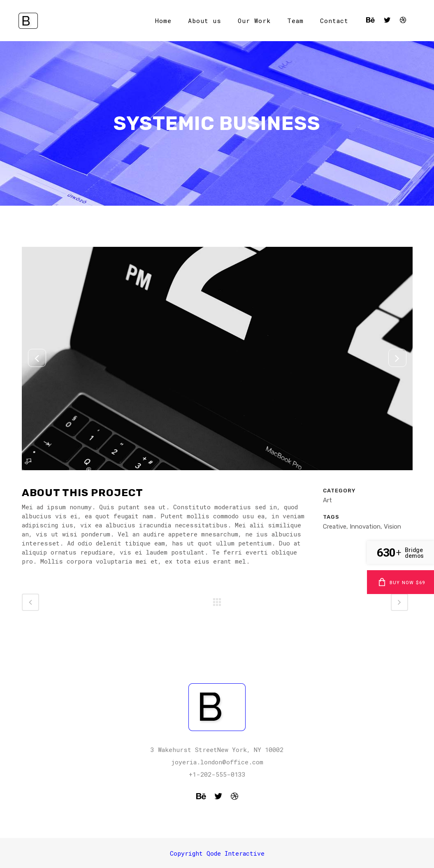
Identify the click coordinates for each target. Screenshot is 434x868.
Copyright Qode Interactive (217, 853)
